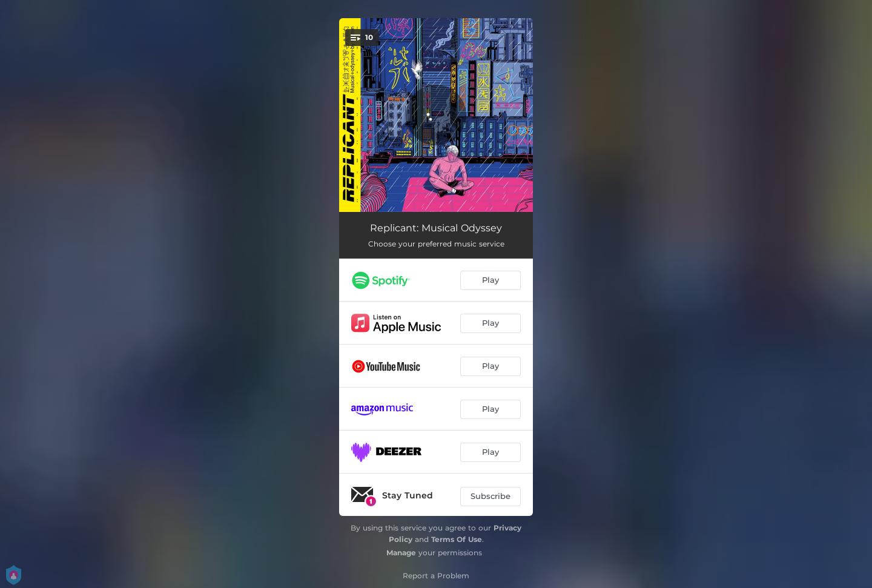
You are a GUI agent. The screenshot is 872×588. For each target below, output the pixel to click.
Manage (401, 553)
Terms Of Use (457, 539)
